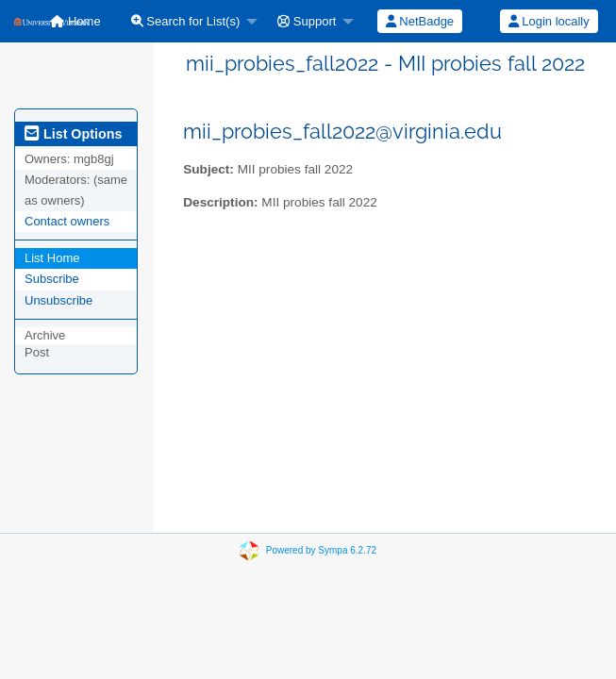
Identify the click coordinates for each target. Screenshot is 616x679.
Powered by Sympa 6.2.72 (321, 550)
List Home (52, 258)
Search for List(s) (186, 21)
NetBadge (420, 21)
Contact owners (67, 221)
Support (307, 21)
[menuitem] (190, 21)
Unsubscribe (58, 300)
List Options (73, 134)
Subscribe (52, 279)
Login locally (549, 21)
